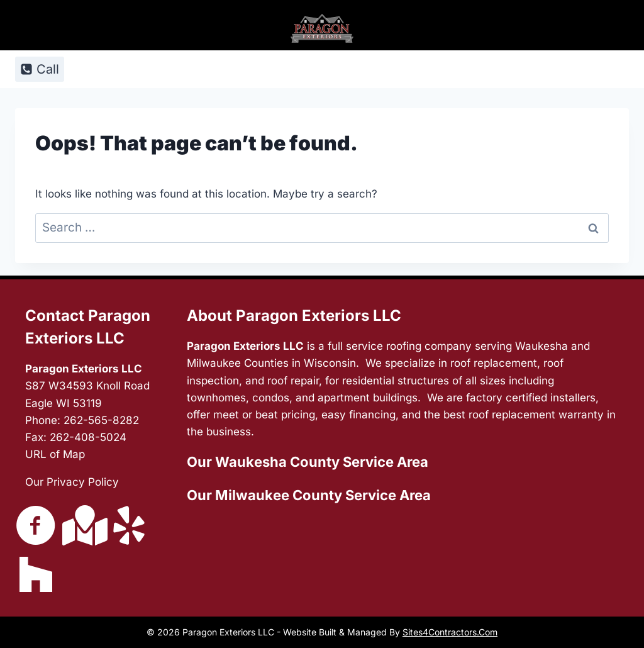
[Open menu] (595, 69)
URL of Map (55, 454)
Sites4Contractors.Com (450, 632)
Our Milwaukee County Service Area (309, 495)
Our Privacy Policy (72, 482)
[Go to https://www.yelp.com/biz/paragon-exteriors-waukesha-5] (129, 527)
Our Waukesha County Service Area (308, 462)
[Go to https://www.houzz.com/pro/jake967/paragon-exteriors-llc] (36, 574)
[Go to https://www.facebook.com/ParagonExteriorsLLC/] (36, 527)
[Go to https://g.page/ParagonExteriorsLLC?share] (82, 525)
